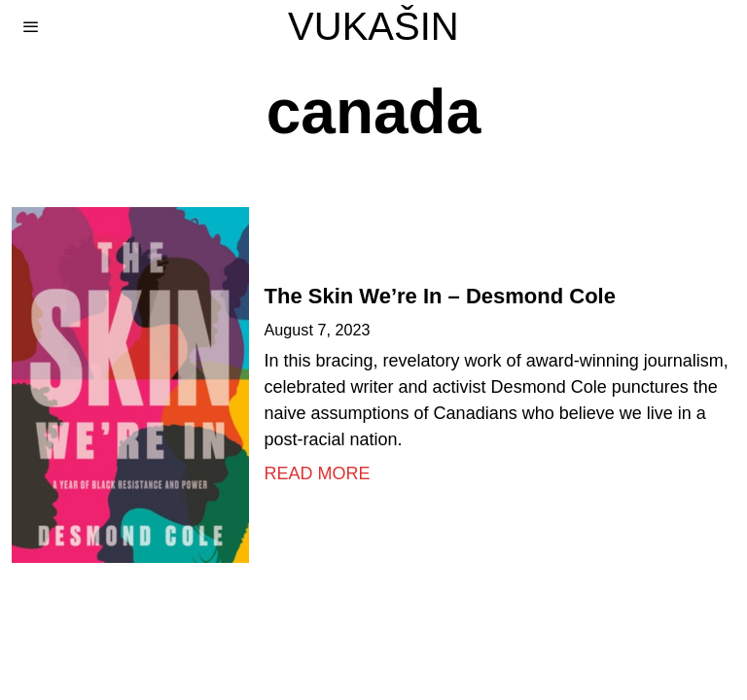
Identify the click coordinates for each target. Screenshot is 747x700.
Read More (318, 473)
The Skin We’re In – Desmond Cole (440, 296)
